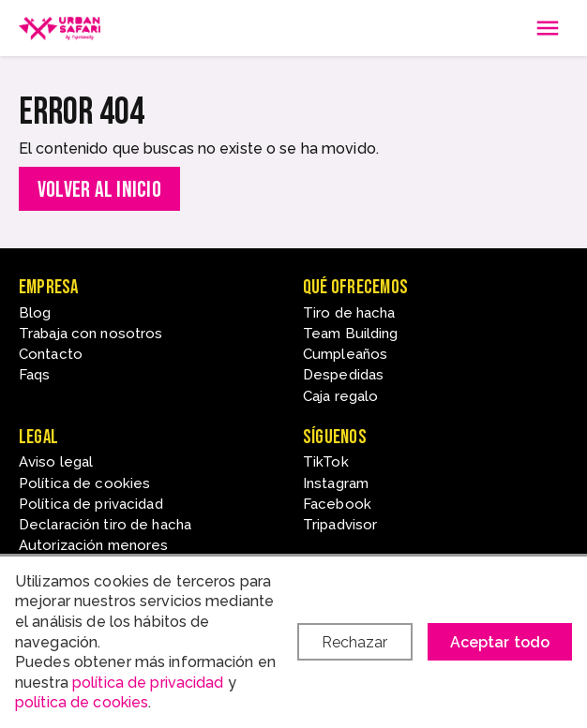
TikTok (326, 462)
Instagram (336, 483)
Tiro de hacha (349, 313)
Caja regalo (340, 396)
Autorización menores (93, 545)
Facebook (337, 504)
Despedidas (343, 375)
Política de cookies (84, 483)
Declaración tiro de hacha (105, 525)
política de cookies (82, 702)
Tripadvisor (340, 525)
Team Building (351, 334)
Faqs (34, 375)
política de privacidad (148, 683)
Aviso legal (56, 462)
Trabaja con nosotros (90, 334)
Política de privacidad (91, 504)
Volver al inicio (99, 190)
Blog (35, 313)
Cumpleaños (345, 354)
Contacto (51, 354)
